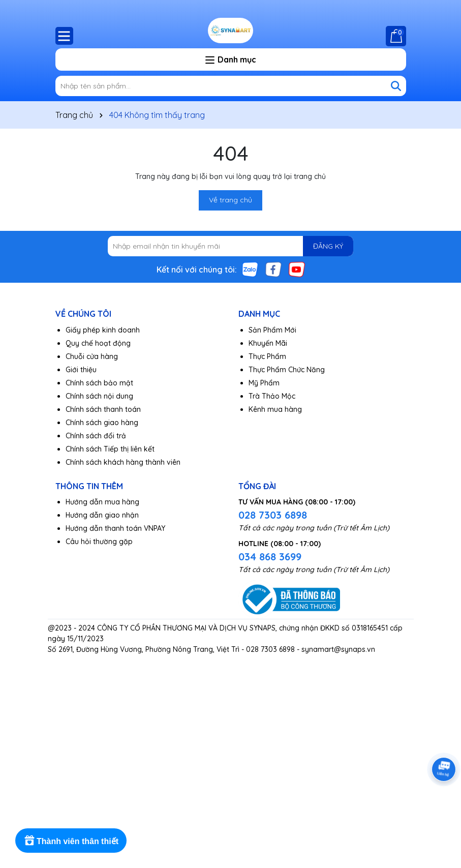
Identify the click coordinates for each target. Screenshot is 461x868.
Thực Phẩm (267, 356)
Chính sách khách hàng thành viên (123, 462)
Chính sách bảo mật (99, 383)
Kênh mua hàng (275, 409)
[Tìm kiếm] (396, 86)
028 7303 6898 (273, 515)
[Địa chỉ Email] (230, 246)
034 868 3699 (270, 557)
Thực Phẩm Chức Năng (287, 370)
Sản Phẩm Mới (272, 330)
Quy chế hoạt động (98, 343)
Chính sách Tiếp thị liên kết (110, 449)
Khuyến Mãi (268, 343)
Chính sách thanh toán (103, 409)
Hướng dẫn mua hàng (102, 502)
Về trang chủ (230, 200)
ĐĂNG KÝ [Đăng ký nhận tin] (328, 246)
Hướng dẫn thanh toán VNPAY (115, 528)
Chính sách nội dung (99, 396)
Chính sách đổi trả (96, 436)
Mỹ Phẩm (264, 383)
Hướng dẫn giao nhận (102, 515)
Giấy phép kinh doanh (103, 330)
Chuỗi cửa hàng (92, 356)
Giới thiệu (81, 370)
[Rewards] (71, 841)
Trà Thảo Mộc (272, 396)
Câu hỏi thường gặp (99, 542)
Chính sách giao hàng (102, 423)
